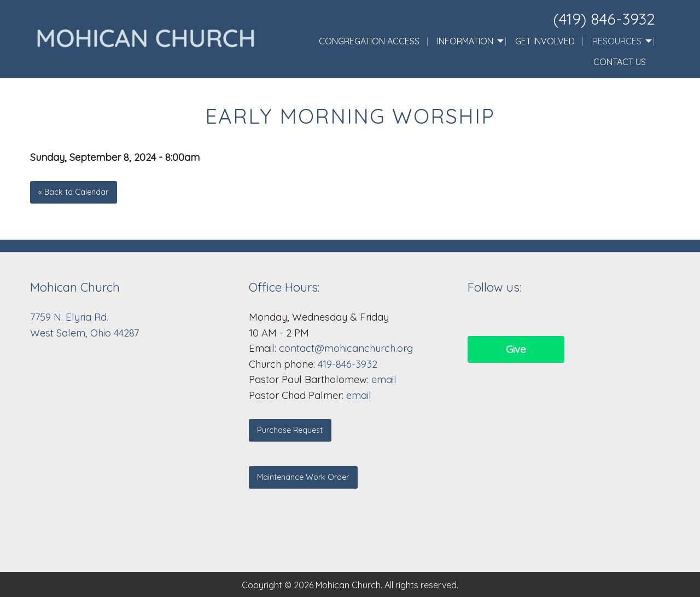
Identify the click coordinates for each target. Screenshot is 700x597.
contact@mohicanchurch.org (346, 348)
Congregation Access (369, 41)
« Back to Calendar (73, 192)
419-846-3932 (348, 364)
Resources (617, 41)
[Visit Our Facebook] (476, 317)
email (384, 379)
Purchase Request (290, 430)
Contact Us (620, 62)
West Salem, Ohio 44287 (84, 333)
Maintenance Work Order (303, 477)
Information (465, 41)
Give (516, 349)
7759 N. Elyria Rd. (71, 317)
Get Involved (545, 41)
